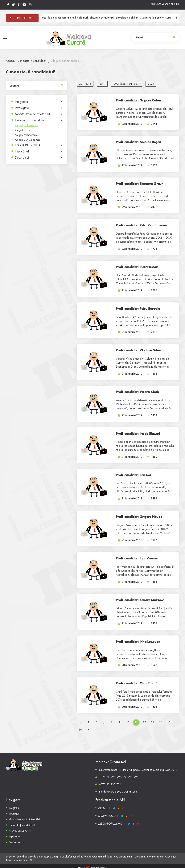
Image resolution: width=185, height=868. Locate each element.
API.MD (103, 808)
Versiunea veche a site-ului (165, 4)
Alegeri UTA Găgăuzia (28, 140)
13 (153, 722)
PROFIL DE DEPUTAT (28, 145)
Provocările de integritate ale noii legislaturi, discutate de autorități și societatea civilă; (93, 18)
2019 (102, 84)
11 (136, 722)
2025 (151, 84)
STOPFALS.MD (107, 816)
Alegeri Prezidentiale (26, 135)
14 (161, 722)
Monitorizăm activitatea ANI (34, 114)
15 (169, 722)
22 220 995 (131, 777)
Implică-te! (22, 151)
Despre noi (22, 157)
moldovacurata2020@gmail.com (118, 792)
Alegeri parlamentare (65, 61)
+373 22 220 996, (111, 777)
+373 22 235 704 (110, 784)
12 (144, 722)
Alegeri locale (23, 130)
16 (80, 730)
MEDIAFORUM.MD (110, 824)
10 (128, 722)
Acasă (10, 61)
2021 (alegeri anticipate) (127, 84)
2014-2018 (85, 84)
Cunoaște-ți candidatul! (33, 61)
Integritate (21, 102)
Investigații (22, 108)
